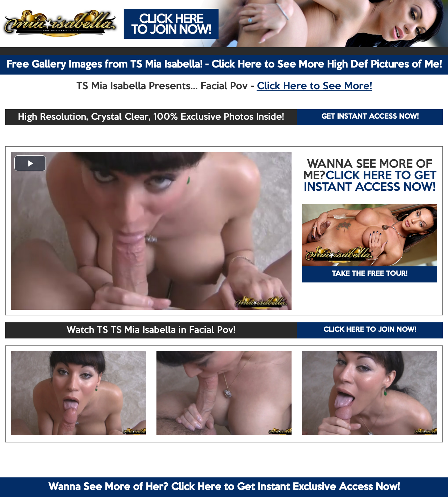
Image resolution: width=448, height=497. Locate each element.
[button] (30, 163)
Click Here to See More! (314, 86)
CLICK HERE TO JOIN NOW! (370, 330)
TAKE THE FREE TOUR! (370, 274)
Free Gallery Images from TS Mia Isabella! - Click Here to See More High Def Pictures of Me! (224, 65)
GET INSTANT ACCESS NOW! (370, 117)
